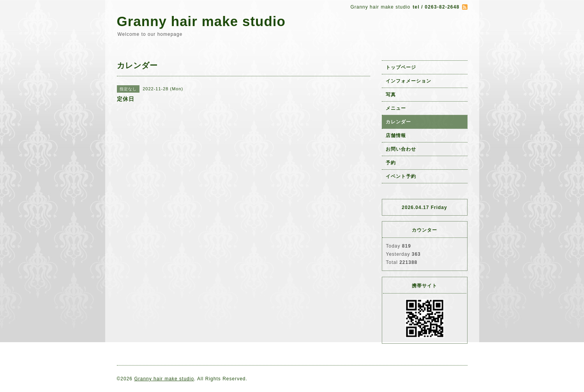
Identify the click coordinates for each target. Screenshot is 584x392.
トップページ (401, 67)
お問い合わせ (401, 149)
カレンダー (398, 122)
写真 (391, 95)
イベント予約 (401, 176)
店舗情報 (396, 135)
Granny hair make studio (201, 21)
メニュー (396, 108)
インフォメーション (408, 81)
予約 (391, 163)
